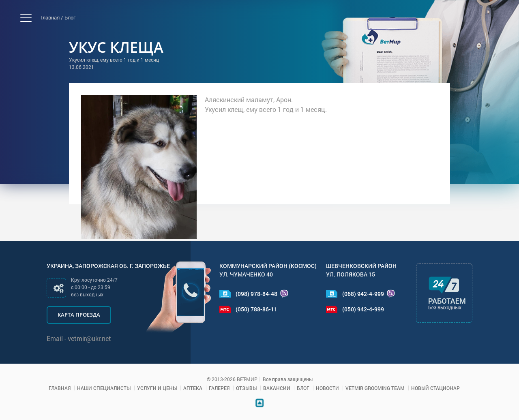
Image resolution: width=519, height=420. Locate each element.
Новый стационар (435, 388)
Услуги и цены (157, 388)
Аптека (193, 388)
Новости (327, 388)
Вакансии (277, 388)
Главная (60, 388)
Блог (70, 17)
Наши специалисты (104, 388)
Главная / (52, 17)
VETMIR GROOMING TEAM (375, 388)
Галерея (219, 388)
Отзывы (246, 388)
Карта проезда (79, 315)
